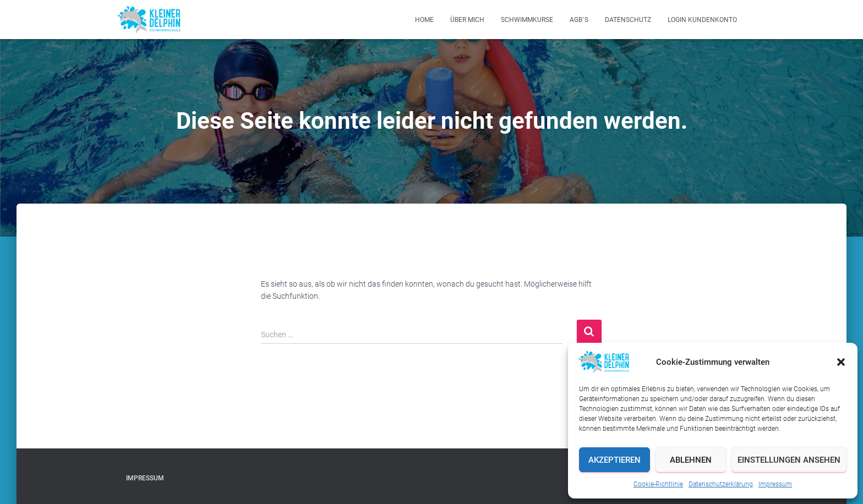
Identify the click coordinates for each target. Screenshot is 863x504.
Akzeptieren (615, 460)
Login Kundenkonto (702, 20)
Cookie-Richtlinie (658, 484)
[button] (841, 362)
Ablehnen (691, 460)
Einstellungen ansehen (789, 460)
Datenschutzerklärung (721, 484)
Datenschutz (628, 20)
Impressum (775, 484)
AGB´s (579, 20)
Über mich (467, 20)
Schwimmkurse (527, 20)
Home (424, 20)
